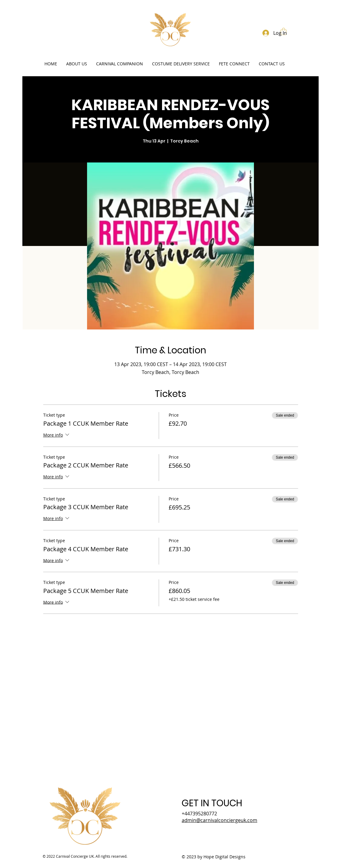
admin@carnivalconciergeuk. (219, 820)
